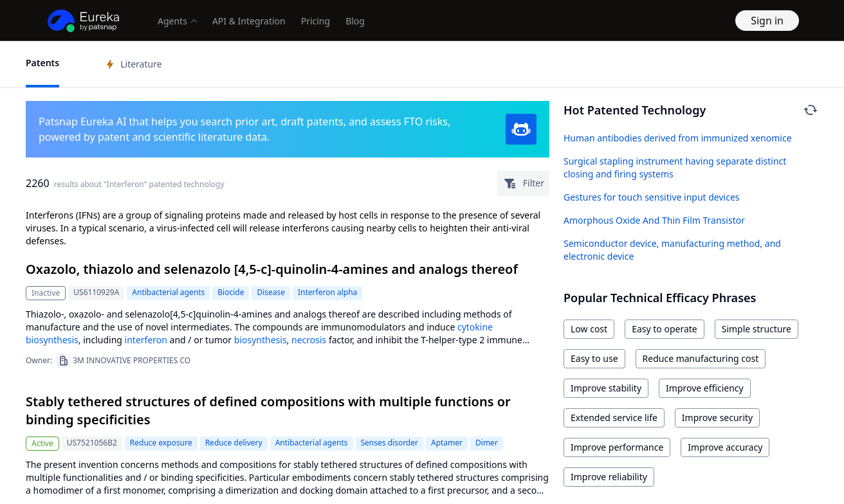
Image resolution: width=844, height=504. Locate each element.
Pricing (316, 21)
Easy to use (594, 358)
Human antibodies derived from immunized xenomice (678, 138)
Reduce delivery (234, 443)
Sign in (767, 21)
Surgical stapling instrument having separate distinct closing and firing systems (675, 167)
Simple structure (757, 329)
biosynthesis (52, 340)
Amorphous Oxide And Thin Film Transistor (654, 220)
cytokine (475, 327)
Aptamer (447, 443)
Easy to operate (665, 329)
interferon (146, 340)
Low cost (589, 329)
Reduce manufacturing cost (701, 358)
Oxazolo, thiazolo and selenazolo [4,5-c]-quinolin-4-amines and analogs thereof (272, 269)
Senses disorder (390, 443)
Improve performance (617, 447)
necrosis (309, 340)
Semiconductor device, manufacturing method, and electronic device (672, 250)
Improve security (717, 418)
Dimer (487, 443)
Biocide (231, 292)
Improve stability (606, 388)
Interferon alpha (327, 292)
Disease (271, 292)
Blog (355, 21)
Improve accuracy (725, 447)
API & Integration (249, 21)
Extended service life (614, 418)
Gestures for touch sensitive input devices (652, 197)
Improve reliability (609, 477)
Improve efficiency (705, 388)
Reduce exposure (161, 443)
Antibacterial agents (168, 292)
